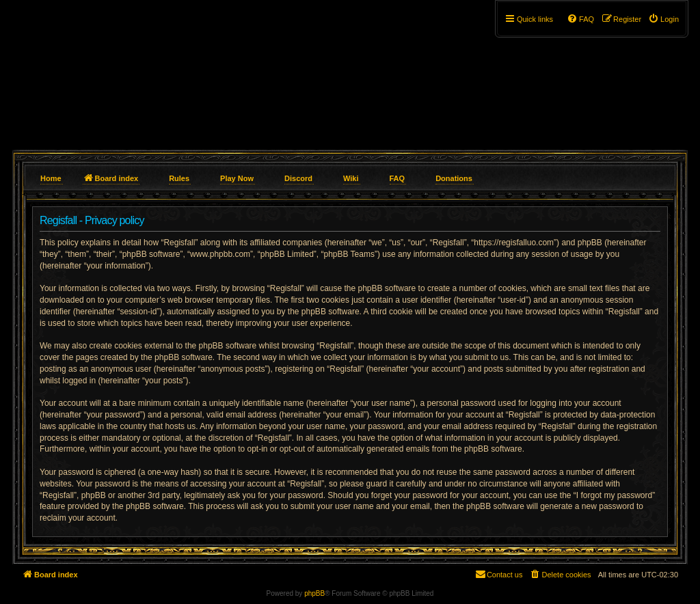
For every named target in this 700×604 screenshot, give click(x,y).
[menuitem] (663, 19)
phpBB (314, 593)
